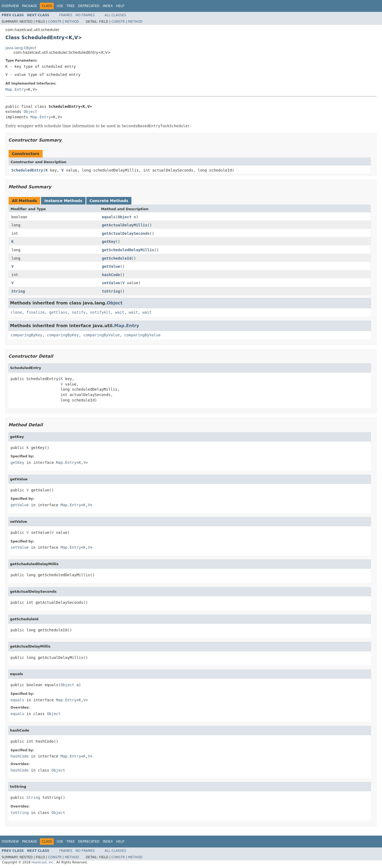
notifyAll (100, 312)
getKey (109, 242)
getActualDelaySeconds (126, 233)
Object (30, 112)
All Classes (115, 15)
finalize (35, 312)
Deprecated (89, 6)
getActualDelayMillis (125, 225)
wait (120, 312)
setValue (111, 283)
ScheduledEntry (27, 170)
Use (60, 6)
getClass (58, 312)
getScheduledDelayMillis (128, 250)
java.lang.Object (21, 48)
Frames (66, 15)
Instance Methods (63, 201)
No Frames (85, 15)
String (18, 291)
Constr (55, 22)
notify (79, 312)
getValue (111, 266)
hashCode (111, 275)
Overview (10, 6)
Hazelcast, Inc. (43, 862)
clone (16, 312)
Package (30, 6)
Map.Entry (16, 89)
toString (111, 291)
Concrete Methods (109, 201)
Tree (71, 6)
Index (108, 6)
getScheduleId (117, 258)
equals (109, 217)
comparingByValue (102, 335)
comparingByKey (26, 335)
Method (72, 22)
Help (120, 6)
